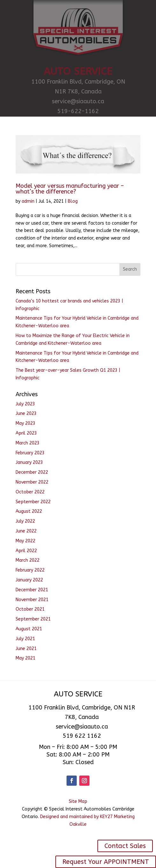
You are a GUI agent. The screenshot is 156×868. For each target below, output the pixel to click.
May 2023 (25, 423)
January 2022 (29, 580)
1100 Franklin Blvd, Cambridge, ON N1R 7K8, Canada (78, 87)
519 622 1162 (82, 736)
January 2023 (29, 462)
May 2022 (25, 541)
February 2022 (30, 570)
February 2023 (30, 453)
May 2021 (25, 658)
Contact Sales (125, 846)
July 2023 (25, 404)
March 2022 (28, 560)
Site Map (78, 801)
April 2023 (26, 433)
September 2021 (33, 619)
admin (28, 201)
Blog (73, 201)
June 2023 (26, 414)
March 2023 (28, 443)
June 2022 (26, 531)
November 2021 (32, 600)
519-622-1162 (78, 111)
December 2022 (32, 472)
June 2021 (26, 649)
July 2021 (25, 639)
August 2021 (29, 629)
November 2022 (32, 482)
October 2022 (30, 492)
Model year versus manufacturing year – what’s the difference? (70, 189)
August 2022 (29, 511)
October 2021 (30, 609)
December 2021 (32, 590)
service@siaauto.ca (78, 101)
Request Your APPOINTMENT (106, 862)
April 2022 (26, 551)
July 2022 (25, 521)
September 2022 (33, 502)
